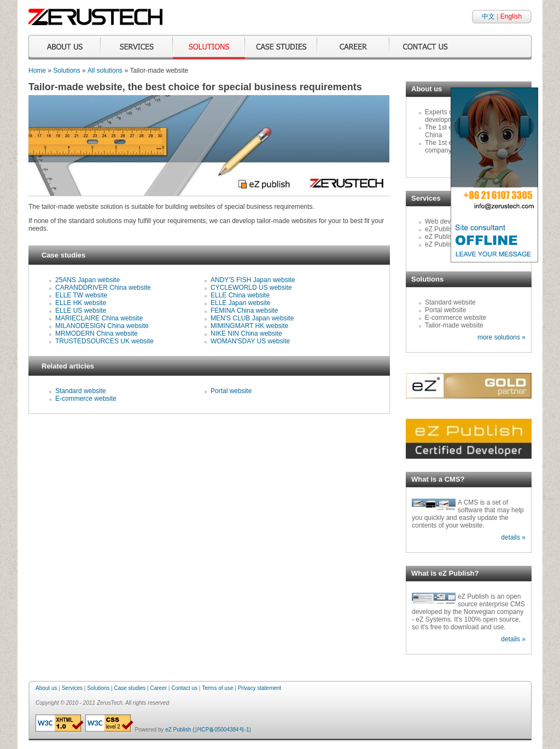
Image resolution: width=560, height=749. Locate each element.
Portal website (231, 391)
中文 (488, 16)
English (511, 16)
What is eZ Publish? (445, 573)
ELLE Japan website (240, 303)
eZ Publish (178, 730)
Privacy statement (259, 688)
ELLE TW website (81, 295)
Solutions (66, 71)
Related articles (68, 366)
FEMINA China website (244, 311)
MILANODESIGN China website (102, 326)
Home (37, 71)
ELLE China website (240, 295)
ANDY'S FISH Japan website (253, 280)
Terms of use (217, 688)
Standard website (81, 391)
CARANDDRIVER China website (103, 288)
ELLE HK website (81, 303)
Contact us (184, 688)
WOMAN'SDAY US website (250, 341)
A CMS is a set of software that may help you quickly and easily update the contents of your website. (468, 514)
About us (46, 688)
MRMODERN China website (97, 333)
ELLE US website (81, 311)
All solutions (105, 71)
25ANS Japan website (87, 280)
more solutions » (501, 337)
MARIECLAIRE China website (99, 318)
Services (72, 688)
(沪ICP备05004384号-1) (222, 730)
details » (513, 537)
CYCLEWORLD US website (251, 288)
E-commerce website (86, 399)
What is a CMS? (438, 479)
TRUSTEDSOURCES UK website (104, 341)
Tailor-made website (454, 325)
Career (158, 688)
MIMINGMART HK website (249, 326)
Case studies (63, 255)
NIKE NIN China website (246, 333)
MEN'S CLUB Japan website (252, 318)
